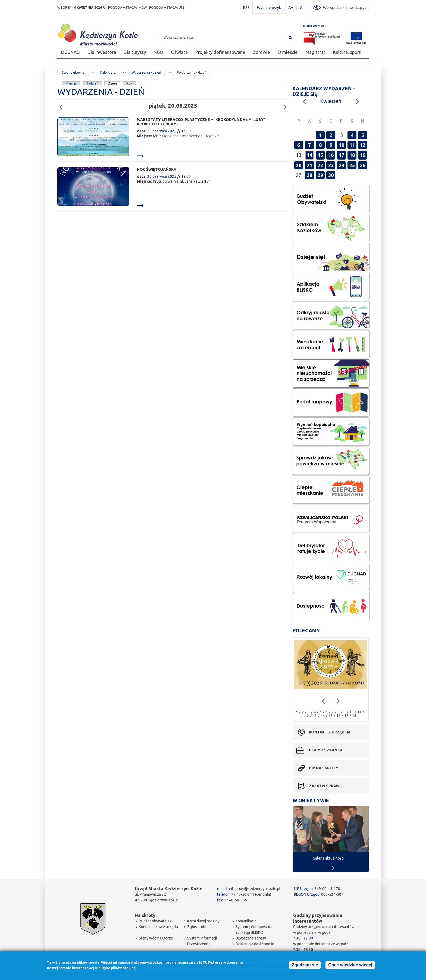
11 (352, 145)
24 (342, 165)
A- (302, 8)
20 (299, 165)
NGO (158, 52)
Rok (129, 83)
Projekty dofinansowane (220, 52)
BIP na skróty (324, 768)
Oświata (179, 52)
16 (331, 155)
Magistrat (315, 52)
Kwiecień (331, 101)
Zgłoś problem (199, 927)
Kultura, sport (347, 52)
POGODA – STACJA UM (167, 7)
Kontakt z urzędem (330, 732)
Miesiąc (71, 83)
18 (352, 155)
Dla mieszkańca (326, 750)
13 (315, 716)
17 (342, 155)
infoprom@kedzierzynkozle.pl (255, 889)
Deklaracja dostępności (255, 944)
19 (363, 155)
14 (309, 155)
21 (309, 165)
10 (342, 145)
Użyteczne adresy (251, 938)
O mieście (288, 52)
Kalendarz (108, 72)
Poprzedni (62, 105)
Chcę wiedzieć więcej (350, 965)
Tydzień (92, 83)
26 (363, 165)
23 (331, 165)
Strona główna (73, 72)
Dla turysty (135, 52)
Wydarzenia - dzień (146, 72)
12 (363, 145)
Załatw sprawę (325, 786)
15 (320, 155)
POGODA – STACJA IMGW (127, 7)
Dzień (112, 83)
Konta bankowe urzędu (158, 927)
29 (320, 175)
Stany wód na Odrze (156, 938)
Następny (287, 105)
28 (309, 175)
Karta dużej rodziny (203, 921)
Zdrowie (261, 52)
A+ (291, 8)
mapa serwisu (314, 25)
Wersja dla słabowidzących (346, 8)
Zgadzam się (305, 965)
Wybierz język (269, 8)
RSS (246, 8)
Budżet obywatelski (156, 921)
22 (320, 165)
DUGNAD (71, 52)
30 (331, 175)
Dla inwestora (102, 52)
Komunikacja (246, 921)
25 (352, 165)
